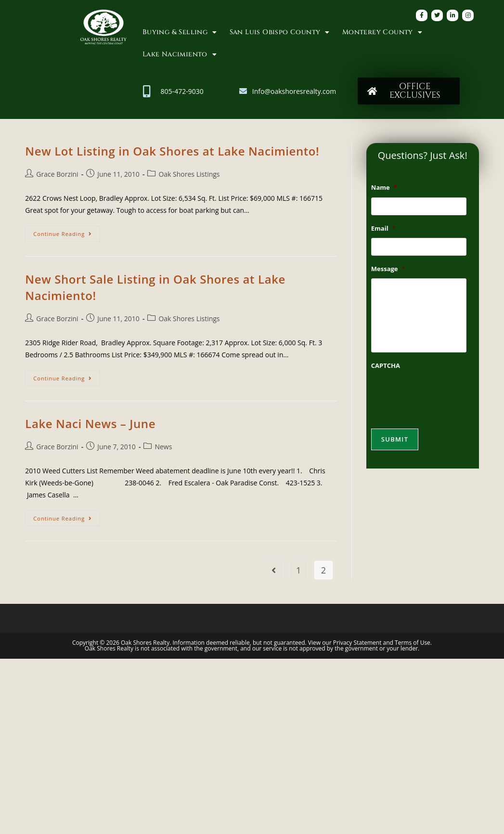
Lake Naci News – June (90, 424)
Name (384, 188)
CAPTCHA (386, 372)
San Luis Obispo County (280, 32)
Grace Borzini (57, 174)
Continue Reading (67, 232)
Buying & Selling (180, 32)
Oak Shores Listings (189, 174)
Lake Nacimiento (180, 54)
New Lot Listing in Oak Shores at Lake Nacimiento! (172, 151)
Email (383, 230)
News (163, 447)
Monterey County (382, 32)
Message (388, 272)
